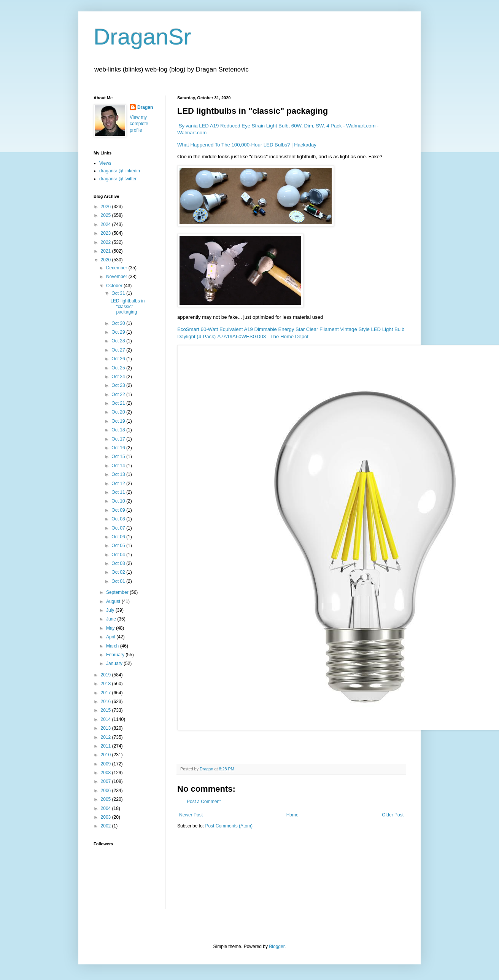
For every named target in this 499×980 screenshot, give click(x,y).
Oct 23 (119, 385)
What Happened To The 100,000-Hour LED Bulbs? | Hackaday (247, 145)
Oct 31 (119, 293)
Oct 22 (119, 395)
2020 (106, 260)
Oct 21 (119, 403)
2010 (106, 755)
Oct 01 (119, 581)
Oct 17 (119, 439)
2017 (106, 693)
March (113, 646)
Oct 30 (119, 323)
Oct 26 (119, 359)
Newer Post (191, 815)
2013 (106, 728)
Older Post (393, 815)
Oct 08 (119, 519)
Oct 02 (119, 572)
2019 (106, 675)
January (115, 663)
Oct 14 (119, 466)
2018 (106, 684)
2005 (106, 799)
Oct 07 (119, 528)
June (112, 619)
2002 (106, 826)
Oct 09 (119, 510)
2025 (106, 215)
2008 (106, 773)
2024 (106, 224)
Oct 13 (119, 474)
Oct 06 (119, 537)
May (111, 628)
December (117, 268)
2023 (106, 233)
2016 (106, 702)
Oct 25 (119, 368)
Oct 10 (119, 501)
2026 (106, 207)
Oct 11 (119, 492)
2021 (106, 251)
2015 (106, 710)
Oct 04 (119, 555)
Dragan (145, 107)
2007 (106, 781)
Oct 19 (119, 421)
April (111, 637)
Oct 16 (119, 448)
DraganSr (142, 37)
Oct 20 (119, 412)
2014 (106, 719)
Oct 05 (119, 546)
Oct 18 (119, 430)
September (118, 592)
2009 (106, 764)
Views (105, 163)
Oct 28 (119, 341)
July (111, 610)
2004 (106, 808)
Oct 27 (119, 350)
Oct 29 (119, 332)
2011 (106, 746)
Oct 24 (119, 377)
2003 (106, 817)
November (117, 277)
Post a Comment (204, 802)
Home (292, 815)
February (116, 655)
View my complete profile (139, 124)
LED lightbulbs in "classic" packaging (127, 306)
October (115, 286)
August (114, 601)
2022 (106, 242)
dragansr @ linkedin (120, 171)
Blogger (277, 947)
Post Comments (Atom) (229, 826)
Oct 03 (119, 563)
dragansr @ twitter (118, 179)
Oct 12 (119, 484)
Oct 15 (119, 457)
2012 (106, 737)
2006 (106, 791)
